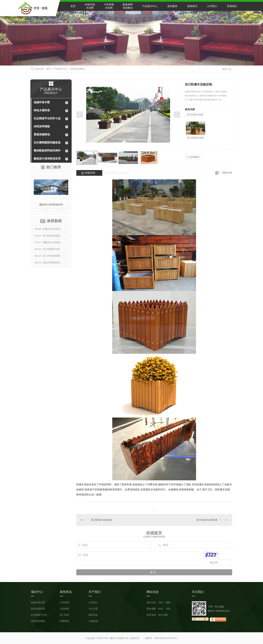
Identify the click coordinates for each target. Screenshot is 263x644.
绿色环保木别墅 (90, 6)
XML (168, 609)
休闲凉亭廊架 (42, 126)
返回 (227, 69)
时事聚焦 (64, 621)
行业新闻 (64, 609)
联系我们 (232, 6)
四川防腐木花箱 (195, 115)
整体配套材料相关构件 (47, 151)
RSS (161, 609)
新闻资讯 (192, 6)
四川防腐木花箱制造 (207, 520)
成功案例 (172, 6)
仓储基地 (93, 621)
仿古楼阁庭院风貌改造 (47, 142)
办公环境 (93, 609)
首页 (73, 6)
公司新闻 (64, 603)
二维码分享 (226, 173)
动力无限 (163, 615)
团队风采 (93, 615)
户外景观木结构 (109, 6)
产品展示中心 (150, 6)
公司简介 (212, 6)
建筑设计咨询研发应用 (47, 159)
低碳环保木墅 (42, 102)
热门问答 (64, 615)
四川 (161, 602)
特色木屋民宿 (42, 110)
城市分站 (151, 602)
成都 (168, 602)
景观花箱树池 (77, 69)
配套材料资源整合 (128, 6)
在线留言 (193, 157)
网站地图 (151, 609)
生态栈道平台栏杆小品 (47, 118)
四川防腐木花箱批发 (101, 520)
